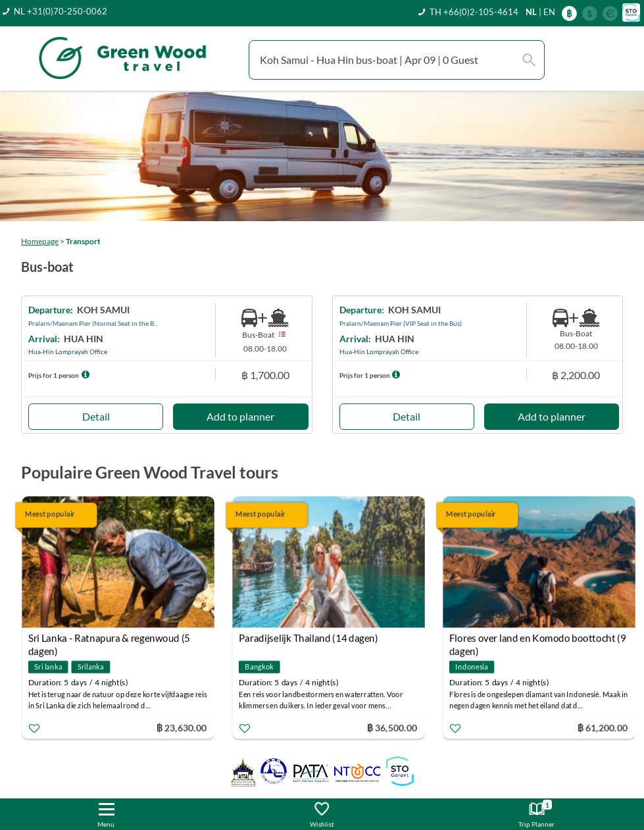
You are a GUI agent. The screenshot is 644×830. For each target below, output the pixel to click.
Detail (96, 416)
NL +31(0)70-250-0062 (61, 11)
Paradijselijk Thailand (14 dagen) (309, 638)
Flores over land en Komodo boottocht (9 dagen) (538, 640)
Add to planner (240, 416)
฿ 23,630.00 (182, 728)
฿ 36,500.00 (392, 728)
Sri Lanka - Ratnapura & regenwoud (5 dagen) (109, 640)
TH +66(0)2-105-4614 (474, 12)
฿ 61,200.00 (603, 728)
